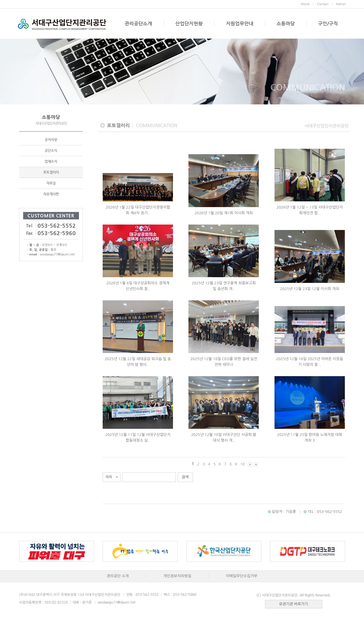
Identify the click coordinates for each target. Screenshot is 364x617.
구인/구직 (328, 23)
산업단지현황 (189, 23)
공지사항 (51, 140)
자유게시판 (51, 194)
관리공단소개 (138, 23)
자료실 (51, 183)
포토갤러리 (51, 172)
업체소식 (51, 161)
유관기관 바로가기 (294, 604)
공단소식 (51, 150)
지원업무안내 (240, 23)
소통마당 (286, 23)
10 (242, 464)
